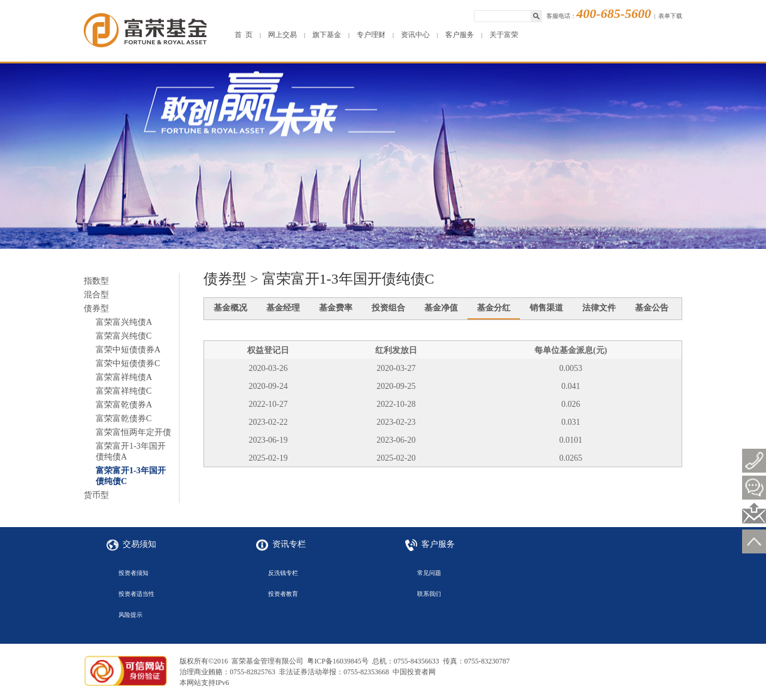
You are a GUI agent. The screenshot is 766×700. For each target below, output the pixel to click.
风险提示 (130, 615)
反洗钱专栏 (283, 573)
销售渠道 (546, 308)
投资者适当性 (136, 594)
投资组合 (388, 308)
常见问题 (429, 573)
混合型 (96, 295)
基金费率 (336, 308)
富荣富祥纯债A (124, 377)
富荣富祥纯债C (124, 391)
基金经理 (283, 308)
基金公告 (652, 308)
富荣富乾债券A (124, 405)
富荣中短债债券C (128, 363)
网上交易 (282, 35)
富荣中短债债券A (128, 350)
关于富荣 (504, 35)
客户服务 (460, 35)
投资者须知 (133, 573)
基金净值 (441, 308)
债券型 (96, 308)
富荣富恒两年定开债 (133, 432)
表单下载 (670, 16)
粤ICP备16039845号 (338, 661)
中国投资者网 (414, 672)
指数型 (96, 281)
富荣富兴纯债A (124, 322)
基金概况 (230, 308)
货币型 (96, 495)
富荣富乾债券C (124, 419)
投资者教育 (283, 594)
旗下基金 (327, 35)
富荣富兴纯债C (124, 336)
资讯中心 (415, 35)
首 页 (244, 35)
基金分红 (494, 308)
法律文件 (599, 308)
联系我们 (429, 594)
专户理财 (371, 35)
